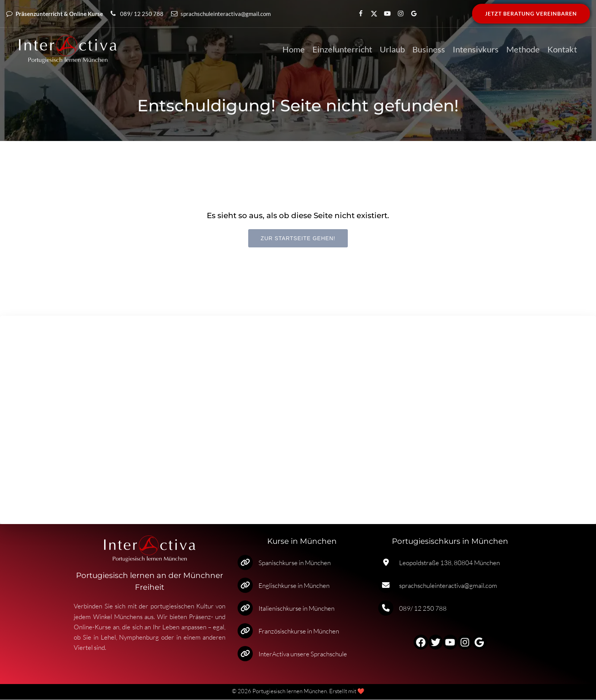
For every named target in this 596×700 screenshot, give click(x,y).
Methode (523, 50)
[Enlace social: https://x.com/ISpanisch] (371, 14)
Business (429, 50)
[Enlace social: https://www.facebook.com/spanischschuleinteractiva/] (357, 14)
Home (294, 50)
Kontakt (562, 50)
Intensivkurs (476, 50)
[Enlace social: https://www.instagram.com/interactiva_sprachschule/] (397, 14)
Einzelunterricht (342, 50)
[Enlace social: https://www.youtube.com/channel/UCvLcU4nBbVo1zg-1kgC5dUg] (384, 14)
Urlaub (392, 50)
